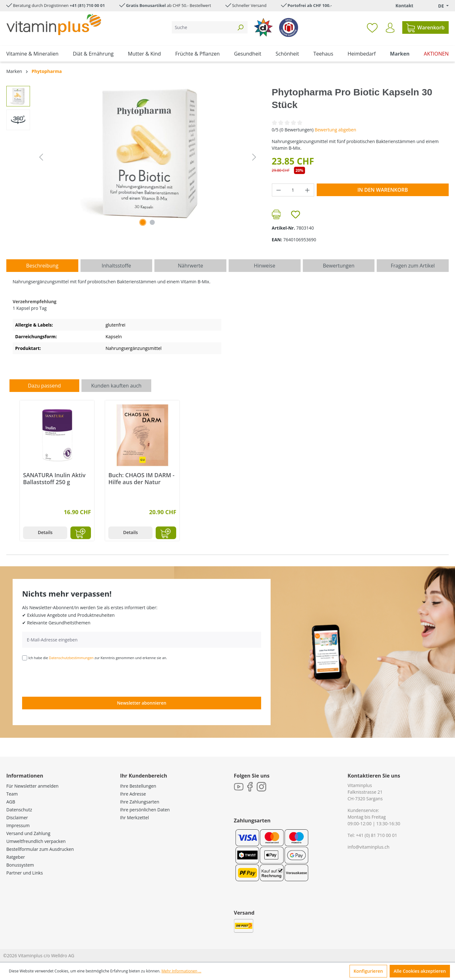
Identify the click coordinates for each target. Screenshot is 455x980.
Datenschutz (19, 810)
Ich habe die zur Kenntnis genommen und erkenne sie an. (98, 658)
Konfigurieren (368, 971)
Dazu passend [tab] (44, 386)
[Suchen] (240, 27)
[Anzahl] (293, 190)
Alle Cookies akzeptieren (420, 971)
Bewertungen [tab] (338, 266)
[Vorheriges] (41, 157)
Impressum (18, 825)
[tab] (42, 266)
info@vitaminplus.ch (369, 847)
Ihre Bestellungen (138, 786)
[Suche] (203, 27)
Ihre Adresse (133, 794)
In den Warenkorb (383, 190)
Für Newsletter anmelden (32, 786)
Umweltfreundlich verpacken (36, 841)
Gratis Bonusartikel (146, 5)
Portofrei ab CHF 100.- (310, 5)
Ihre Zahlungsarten (140, 802)
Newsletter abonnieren (141, 703)
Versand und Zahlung (28, 833)
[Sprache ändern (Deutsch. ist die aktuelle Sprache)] (439, 6)
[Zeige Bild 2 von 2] (152, 222)
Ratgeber (16, 857)
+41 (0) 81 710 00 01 (377, 835)
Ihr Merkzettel (134, 818)
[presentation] (70, 678)
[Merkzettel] (372, 27)
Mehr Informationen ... (181, 971)
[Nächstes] (254, 157)
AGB (11, 802)
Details (45, 532)
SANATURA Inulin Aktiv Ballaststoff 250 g (54, 478)
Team (12, 794)
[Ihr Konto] (390, 28)
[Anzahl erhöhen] (308, 190)
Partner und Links (25, 873)
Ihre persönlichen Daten (145, 810)
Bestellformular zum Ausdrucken (40, 849)
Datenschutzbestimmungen (71, 658)
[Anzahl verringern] (278, 190)
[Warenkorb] (425, 27)
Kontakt (404, 6)
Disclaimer (17, 818)
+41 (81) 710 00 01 (87, 5)
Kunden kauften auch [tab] (117, 386)
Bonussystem (20, 865)
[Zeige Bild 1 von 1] (143, 222)
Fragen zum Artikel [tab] (413, 266)
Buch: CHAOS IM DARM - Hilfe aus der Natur (141, 478)
